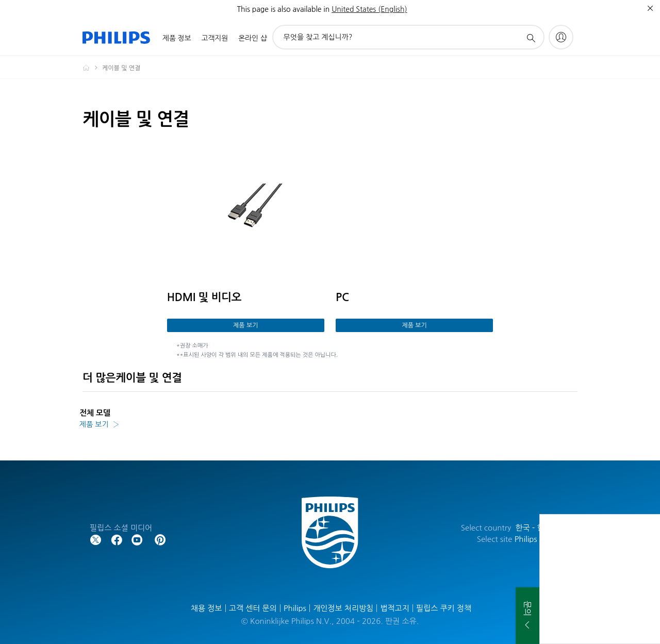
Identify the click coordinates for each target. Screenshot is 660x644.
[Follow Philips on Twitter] (96, 539)
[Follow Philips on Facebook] (117, 539)
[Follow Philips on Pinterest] (160, 539)
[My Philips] (561, 37)
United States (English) (369, 9)
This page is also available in (283, 9)
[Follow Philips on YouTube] (137, 539)
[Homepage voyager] (92, 68)
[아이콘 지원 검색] (531, 38)
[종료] (650, 8)
